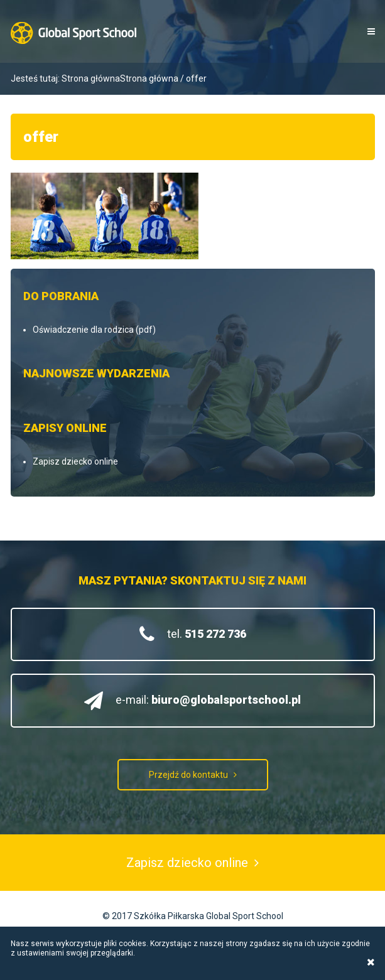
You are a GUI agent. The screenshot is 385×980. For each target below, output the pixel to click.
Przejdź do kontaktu (188, 775)
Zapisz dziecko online (75, 461)
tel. (207, 634)
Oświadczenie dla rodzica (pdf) (94, 330)
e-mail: (208, 700)
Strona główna (91, 78)
